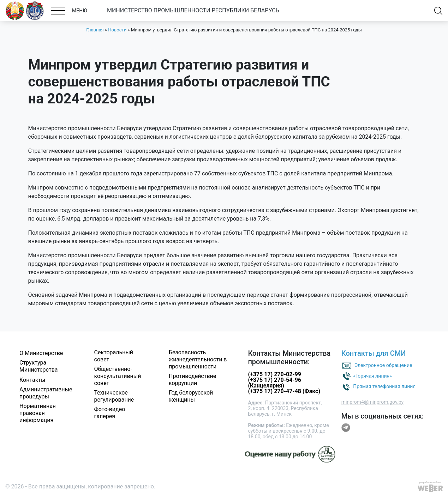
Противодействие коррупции (192, 380)
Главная (95, 30)
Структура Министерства (39, 366)
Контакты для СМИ (374, 353)
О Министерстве (41, 353)
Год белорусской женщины (191, 396)
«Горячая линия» (372, 375)
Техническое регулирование (114, 396)
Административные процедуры (46, 393)
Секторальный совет (114, 356)
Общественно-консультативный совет (118, 376)
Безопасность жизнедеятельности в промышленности (198, 359)
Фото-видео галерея (110, 413)
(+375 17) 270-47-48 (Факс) (284, 391)
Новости (117, 30)
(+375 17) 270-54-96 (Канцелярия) (274, 383)
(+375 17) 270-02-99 (274, 374)
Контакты (32, 380)
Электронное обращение (383, 365)
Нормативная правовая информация (38, 413)
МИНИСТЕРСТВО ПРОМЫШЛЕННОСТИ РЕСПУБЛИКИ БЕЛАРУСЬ (193, 10)
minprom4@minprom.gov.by (372, 402)
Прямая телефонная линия (384, 386)
